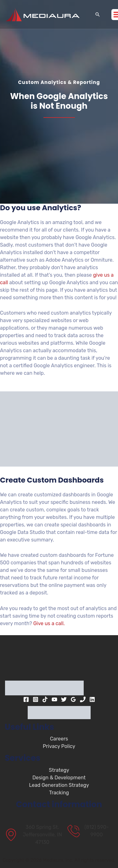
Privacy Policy (59, 746)
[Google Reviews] (73, 699)
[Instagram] (36, 699)
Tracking (59, 793)
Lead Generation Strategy (59, 785)
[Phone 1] (83, 699)
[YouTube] (54, 699)
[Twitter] (64, 699)
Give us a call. (49, 623)
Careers (59, 739)
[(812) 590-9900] (90, 831)
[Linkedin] (92, 699)
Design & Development (59, 778)
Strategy (59, 770)
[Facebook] (26, 699)
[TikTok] (45, 699)
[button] (98, 14)
